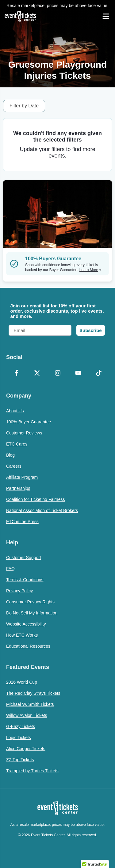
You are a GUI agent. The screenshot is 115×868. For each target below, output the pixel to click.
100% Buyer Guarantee (29, 422)
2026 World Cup (22, 682)
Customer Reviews (24, 433)
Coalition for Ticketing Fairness (35, 499)
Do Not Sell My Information (32, 613)
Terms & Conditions (25, 580)
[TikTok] (99, 374)
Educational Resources (28, 646)
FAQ (10, 569)
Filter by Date (24, 106)
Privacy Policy (19, 591)
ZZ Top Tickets (20, 760)
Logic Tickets (19, 738)
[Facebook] (16, 374)
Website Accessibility (26, 624)
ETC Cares (17, 444)
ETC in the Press (22, 522)
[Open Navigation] (106, 16)
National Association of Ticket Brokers (42, 510)
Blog (10, 455)
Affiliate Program (22, 477)
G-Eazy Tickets (21, 726)
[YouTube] (78, 374)
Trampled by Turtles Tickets (32, 771)
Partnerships (18, 488)
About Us (15, 411)
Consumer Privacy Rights (30, 602)
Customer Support (24, 558)
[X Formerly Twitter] (37, 374)
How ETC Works (22, 635)
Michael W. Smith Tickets (30, 704)
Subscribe (91, 330)
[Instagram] (57, 374)
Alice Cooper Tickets (26, 749)
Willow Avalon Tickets (27, 715)
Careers (14, 466)
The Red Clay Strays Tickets (33, 693)
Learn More (90, 270)
